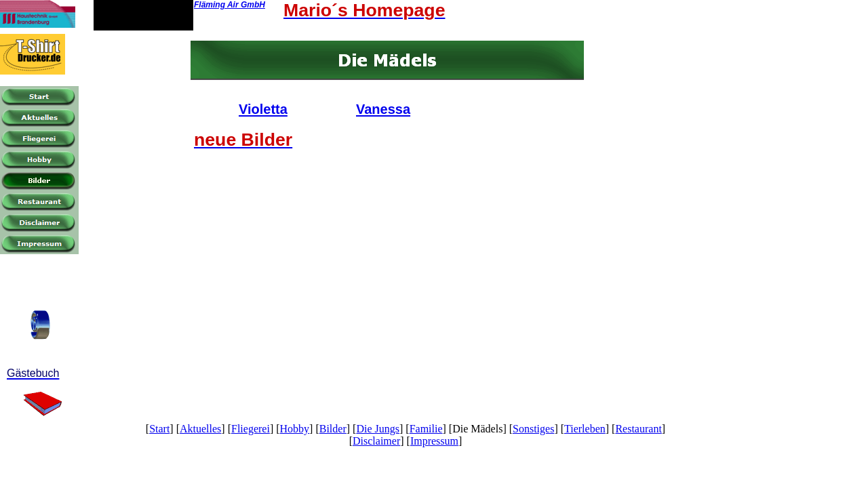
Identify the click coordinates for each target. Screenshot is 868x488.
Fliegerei (251, 429)
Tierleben (585, 429)
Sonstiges (533, 429)
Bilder (333, 429)
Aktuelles (200, 429)
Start (159, 429)
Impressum (434, 441)
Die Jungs (378, 429)
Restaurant (638, 429)
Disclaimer (376, 441)
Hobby (295, 429)
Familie (426, 429)
